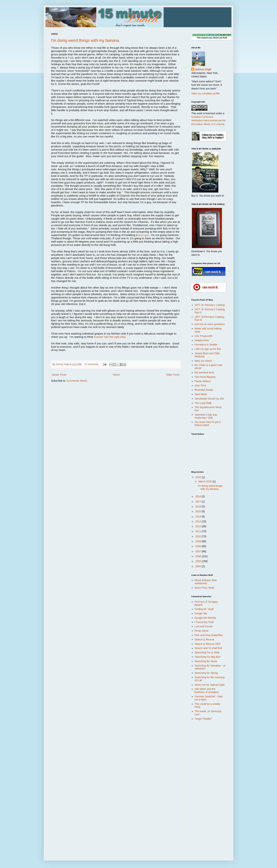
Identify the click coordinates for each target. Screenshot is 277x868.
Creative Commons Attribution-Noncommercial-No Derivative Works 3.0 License (208, 120)
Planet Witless (203, 381)
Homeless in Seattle (206, 345)
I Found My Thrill (204, 622)
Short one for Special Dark (210, 685)
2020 (199, 477)
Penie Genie (202, 631)
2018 (199, 496)
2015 (199, 511)
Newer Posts (59, 375)
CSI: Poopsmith (203, 336)
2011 (199, 531)
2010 (199, 536)
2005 (199, 561)
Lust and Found (203, 626)
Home (116, 375)
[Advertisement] (206, 781)
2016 (199, 506)
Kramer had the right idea (110, 337)
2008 (199, 546)
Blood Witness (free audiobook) (206, 582)
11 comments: (92, 364)
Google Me (201, 613)
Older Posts (173, 375)
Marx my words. (204, 361)
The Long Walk (203, 403)
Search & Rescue (205, 640)
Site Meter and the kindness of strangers (207, 691)
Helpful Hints (202, 340)
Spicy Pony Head (204, 588)
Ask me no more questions (210, 324)
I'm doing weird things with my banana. (85, 40)
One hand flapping (205, 377)
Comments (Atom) (77, 381)
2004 (199, 566)
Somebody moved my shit (209, 399)
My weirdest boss (204, 372)
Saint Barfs (201, 394)
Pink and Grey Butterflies (209, 635)
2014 (199, 516)
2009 (199, 541)
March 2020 (205, 481)
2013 (199, 521)
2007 (199, 551)
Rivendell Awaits (204, 390)
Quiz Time (200, 385)
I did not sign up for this (208, 349)
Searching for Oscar (206, 661)
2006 (199, 556)
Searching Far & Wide (207, 652)
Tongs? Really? (203, 719)
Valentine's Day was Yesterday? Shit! (206, 416)
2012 (199, 526)
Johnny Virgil (203, 69)
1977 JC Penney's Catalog (210, 305)
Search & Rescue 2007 (208, 644)
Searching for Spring (206, 673)
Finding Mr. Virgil (204, 609)
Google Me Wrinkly (205, 618)
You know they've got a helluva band (208, 424)
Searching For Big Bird (207, 657)
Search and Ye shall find (208, 648)
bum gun (144, 235)
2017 (199, 502)
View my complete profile (205, 93)
